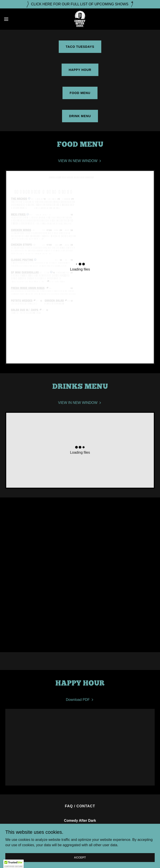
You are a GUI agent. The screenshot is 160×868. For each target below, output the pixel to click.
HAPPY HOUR (80, 70)
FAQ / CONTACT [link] (80, 806)
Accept (80, 857)
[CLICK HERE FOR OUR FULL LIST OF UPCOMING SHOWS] (80, 4)
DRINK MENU (80, 116)
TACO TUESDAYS (80, 47)
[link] (80, 19)
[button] (14, 19)
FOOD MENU (80, 93)
